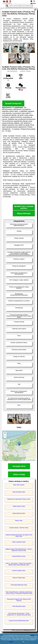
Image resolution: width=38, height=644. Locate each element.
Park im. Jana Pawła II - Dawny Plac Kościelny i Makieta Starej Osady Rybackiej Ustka (19, 564)
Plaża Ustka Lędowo (19, 485)
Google (33, 635)
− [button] (5, 436)
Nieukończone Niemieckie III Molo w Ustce (19, 499)
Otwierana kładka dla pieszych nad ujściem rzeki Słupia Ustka (19, 536)
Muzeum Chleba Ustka (19, 578)
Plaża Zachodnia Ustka (19, 492)
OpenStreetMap (31, 460)
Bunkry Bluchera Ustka (19, 513)
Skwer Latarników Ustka (19, 542)
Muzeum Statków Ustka (19, 571)
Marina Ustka (19, 521)
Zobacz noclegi (19, 474)
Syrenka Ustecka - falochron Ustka (19, 528)
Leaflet (24, 460)
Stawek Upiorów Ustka (19, 506)
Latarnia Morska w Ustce (19, 556)
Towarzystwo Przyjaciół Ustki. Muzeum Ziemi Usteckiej (19, 600)
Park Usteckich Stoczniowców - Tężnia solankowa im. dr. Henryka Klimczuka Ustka (19, 614)
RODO (11, 642)
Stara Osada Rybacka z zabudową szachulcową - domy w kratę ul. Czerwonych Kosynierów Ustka (19, 593)
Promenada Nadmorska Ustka (19, 585)
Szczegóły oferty (19, 466)
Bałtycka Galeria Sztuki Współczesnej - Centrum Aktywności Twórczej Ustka (19, 550)
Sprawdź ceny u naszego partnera (24, 207)
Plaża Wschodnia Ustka (19, 606)
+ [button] (5, 433)
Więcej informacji (24, 213)
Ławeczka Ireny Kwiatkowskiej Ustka (19, 621)
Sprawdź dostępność (13, 103)
